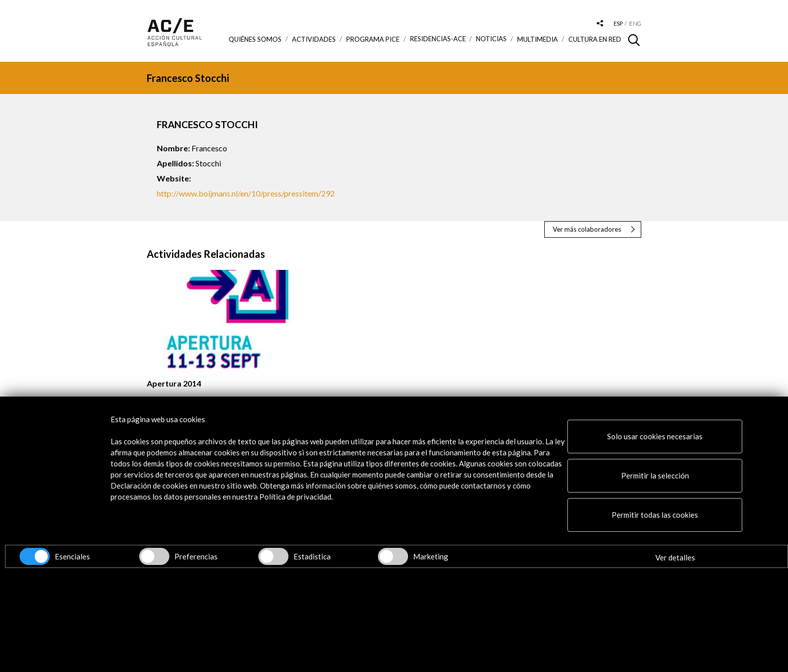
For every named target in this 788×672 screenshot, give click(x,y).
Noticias (491, 39)
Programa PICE (373, 39)
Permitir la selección (655, 475)
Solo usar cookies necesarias (655, 436)
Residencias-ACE (438, 39)
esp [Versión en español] (618, 23)
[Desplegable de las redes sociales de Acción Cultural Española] (600, 24)
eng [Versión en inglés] (635, 23)
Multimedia (537, 39)
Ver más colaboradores (587, 229)
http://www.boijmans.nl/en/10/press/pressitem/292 (246, 193)
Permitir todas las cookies (655, 515)
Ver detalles (675, 557)
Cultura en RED (595, 39)
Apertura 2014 (174, 383)
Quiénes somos (255, 39)
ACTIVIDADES (314, 39)
